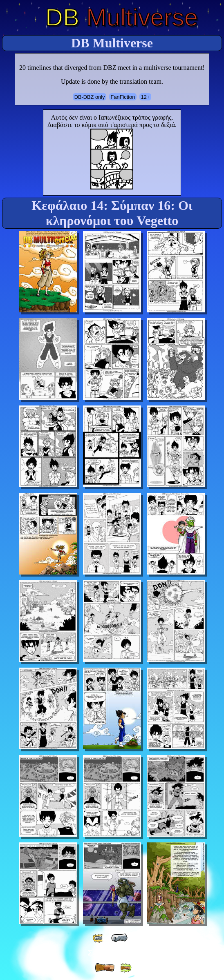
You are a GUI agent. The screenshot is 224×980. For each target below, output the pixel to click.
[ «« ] (99, 938)
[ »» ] (125, 968)
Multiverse (122, 18)
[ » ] (105, 968)
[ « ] (119, 938)
